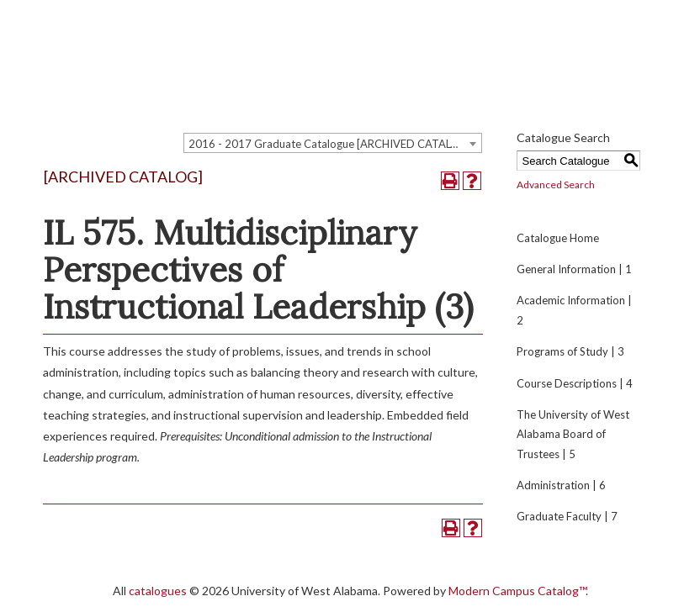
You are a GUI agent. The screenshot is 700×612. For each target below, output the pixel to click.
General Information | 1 (574, 269)
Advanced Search (556, 185)
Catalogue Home (558, 238)
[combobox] (333, 143)
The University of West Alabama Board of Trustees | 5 (573, 434)
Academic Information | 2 (574, 310)
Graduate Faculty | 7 (567, 516)
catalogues (158, 591)
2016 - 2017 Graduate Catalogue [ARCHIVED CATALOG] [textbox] (330, 144)
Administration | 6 (561, 485)
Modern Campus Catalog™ (517, 591)
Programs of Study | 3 (570, 351)
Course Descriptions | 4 (575, 383)
